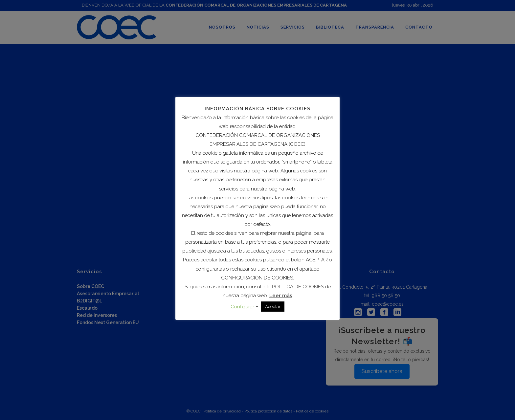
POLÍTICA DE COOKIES (298, 287)
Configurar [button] (242, 307)
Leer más (281, 296)
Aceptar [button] (273, 307)
